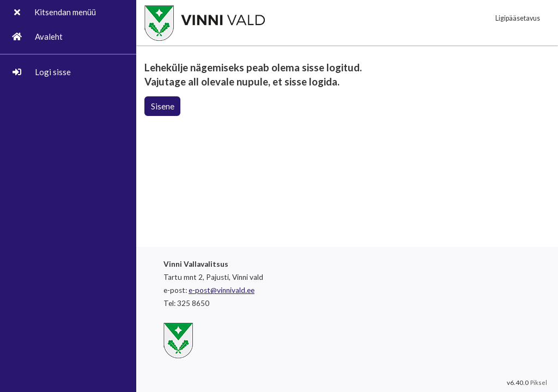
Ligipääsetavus (518, 18)
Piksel (539, 382)
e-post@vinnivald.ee (222, 290)
